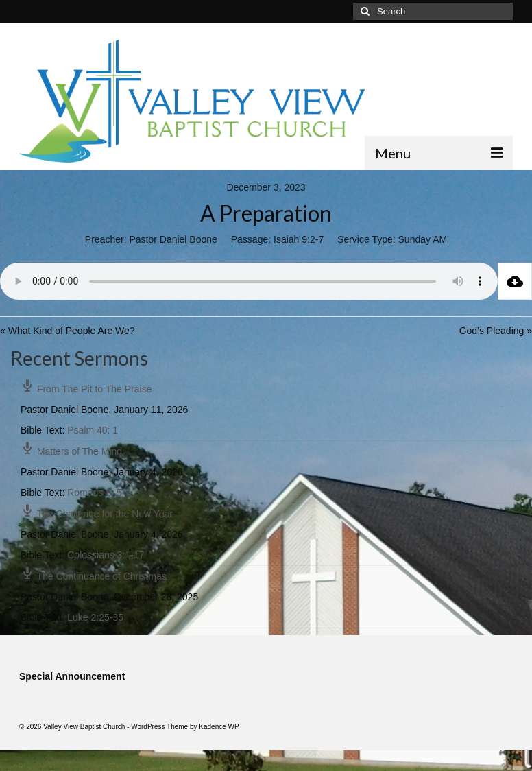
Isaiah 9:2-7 (299, 239)
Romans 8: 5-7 (99, 493)
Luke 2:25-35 (95, 617)
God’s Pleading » (496, 331)
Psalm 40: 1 (93, 430)
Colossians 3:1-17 (106, 555)
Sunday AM (423, 239)
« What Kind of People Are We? (68, 331)
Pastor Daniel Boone (173, 239)
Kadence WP (219, 727)
